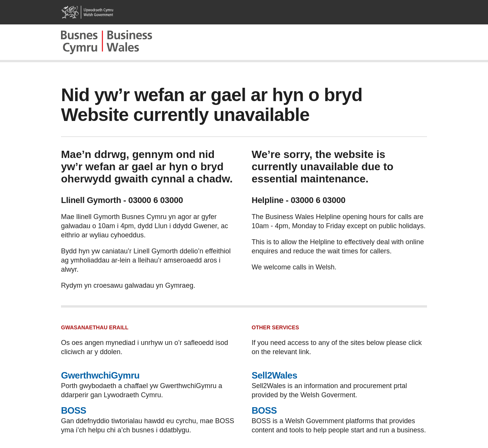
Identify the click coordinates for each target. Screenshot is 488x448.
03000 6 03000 (156, 200)
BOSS (74, 410)
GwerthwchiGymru (100, 375)
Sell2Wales (274, 375)
